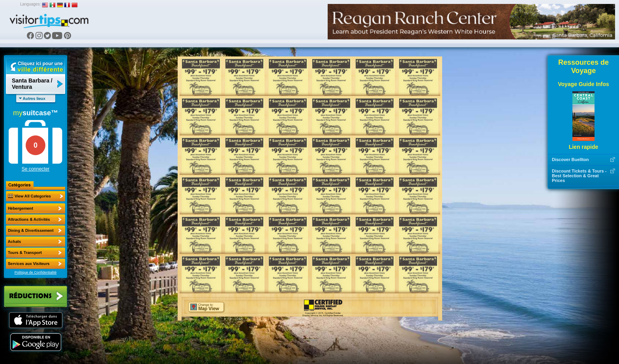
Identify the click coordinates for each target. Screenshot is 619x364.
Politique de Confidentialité (36, 272)
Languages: (30, 4)
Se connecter (36, 169)
